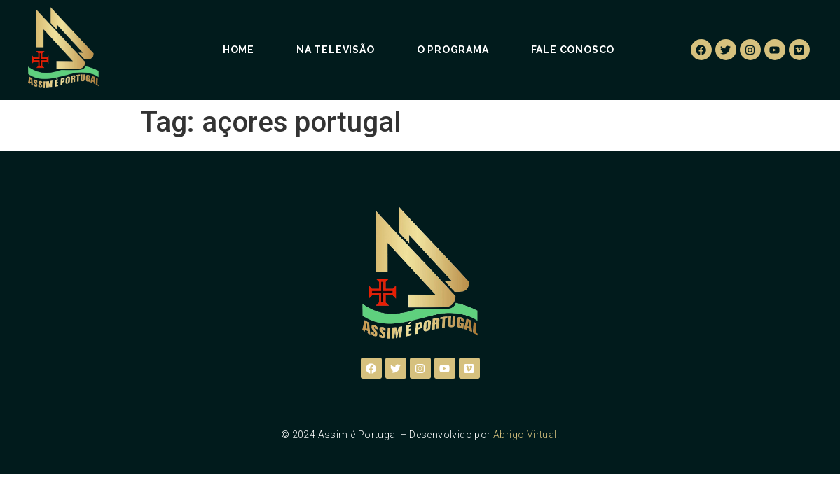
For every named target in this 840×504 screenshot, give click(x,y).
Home (239, 50)
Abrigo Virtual (525, 435)
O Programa (453, 50)
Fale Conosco (573, 50)
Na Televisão (336, 50)
